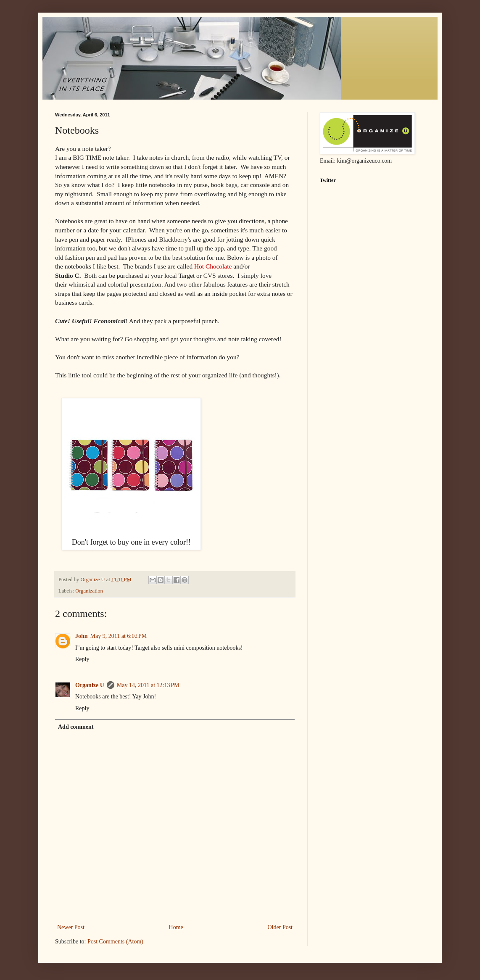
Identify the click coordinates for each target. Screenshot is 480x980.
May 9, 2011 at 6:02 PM (119, 636)
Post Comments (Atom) (115, 942)
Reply (82, 659)
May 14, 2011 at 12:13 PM (148, 685)
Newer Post (71, 927)
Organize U (90, 685)
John (82, 636)
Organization (89, 591)
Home (176, 927)
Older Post (280, 927)
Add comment (76, 727)
